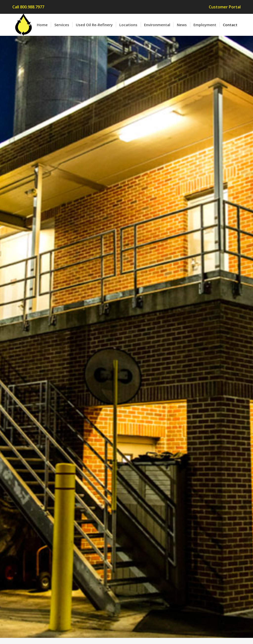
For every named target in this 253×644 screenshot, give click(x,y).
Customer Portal (225, 7)
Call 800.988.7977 (28, 7)
